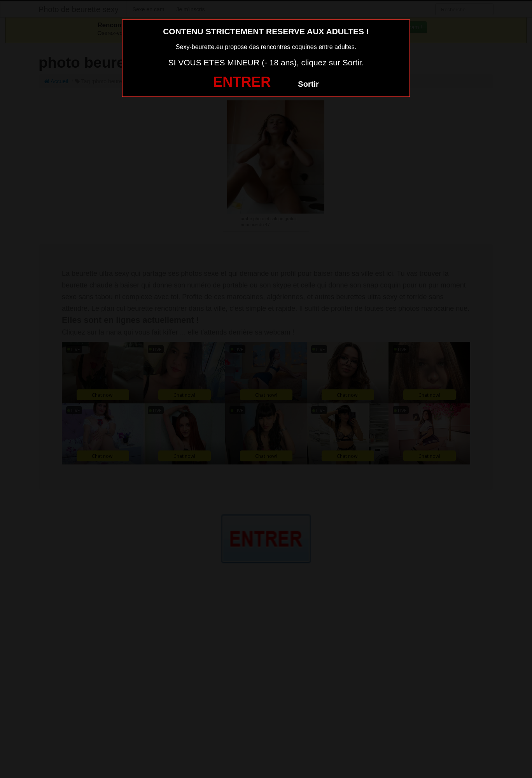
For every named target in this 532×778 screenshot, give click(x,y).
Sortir (308, 84)
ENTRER (242, 82)
